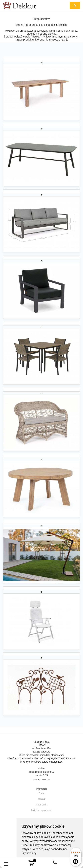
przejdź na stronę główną (41, 34)
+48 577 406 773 (42, 780)
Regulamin (42, 805)
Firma (41, 793)
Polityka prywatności (42, 810)
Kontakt (41, 799)
